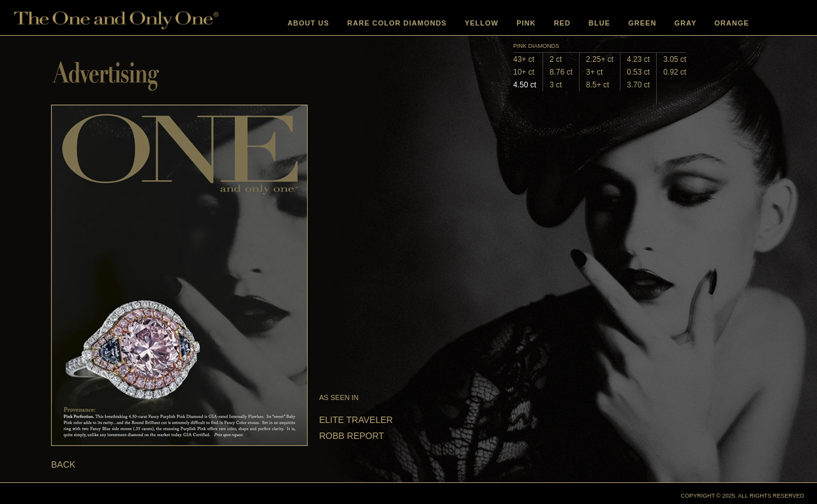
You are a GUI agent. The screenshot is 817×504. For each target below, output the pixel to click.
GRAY (686, 23)
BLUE (599, 23)
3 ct (556, 85)
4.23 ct (638, 59)
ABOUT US (308, 23)
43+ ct (524, 59)
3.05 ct (675, 59)
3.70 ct (638, 85)
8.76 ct (561, 72)
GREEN (642, 23)
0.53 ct (638, 72)
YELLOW (482, 23)
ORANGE (731, 23)
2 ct (556, 59)
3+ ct (594, 72)
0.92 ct (675, 72)
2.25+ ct (600, 59)
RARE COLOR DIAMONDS (397, 23)
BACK (63, 464)
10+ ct (524, 72)
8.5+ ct (597, 85)
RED (562, 23)
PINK (526, 23)
